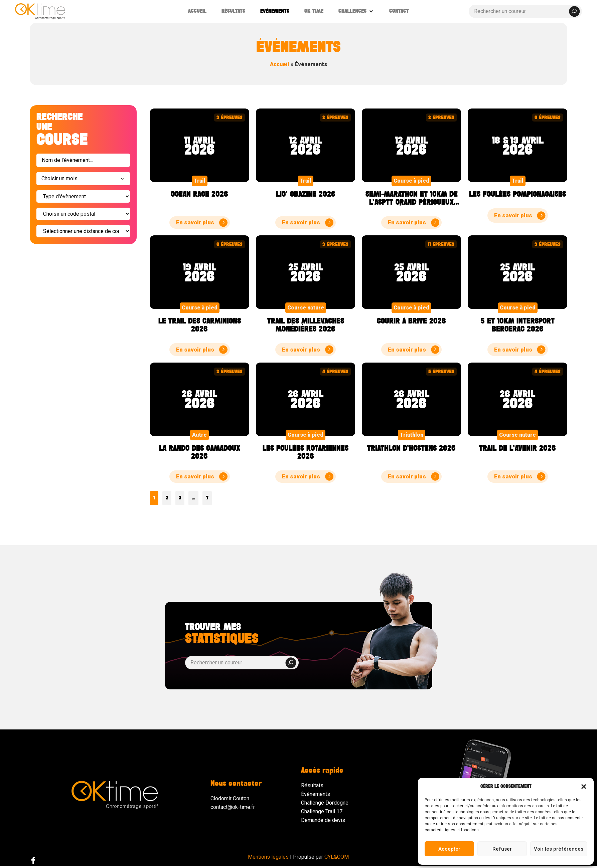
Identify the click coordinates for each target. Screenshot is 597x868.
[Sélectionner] (83, 231)
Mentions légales (268, 857)
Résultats (312, 785)
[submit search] (574, 11)
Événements (316, 794)
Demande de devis (323, 820)
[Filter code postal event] (83, 214)
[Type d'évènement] (83, 196)
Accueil (280, 64)
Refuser (502, 849)
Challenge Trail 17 (322, 811)
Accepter (449, 849)
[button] (584, 787)
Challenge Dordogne (325, 803)
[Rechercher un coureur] (526, 11)
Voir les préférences (559, 849)
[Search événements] (83, 160)
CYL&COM (337, 857)
